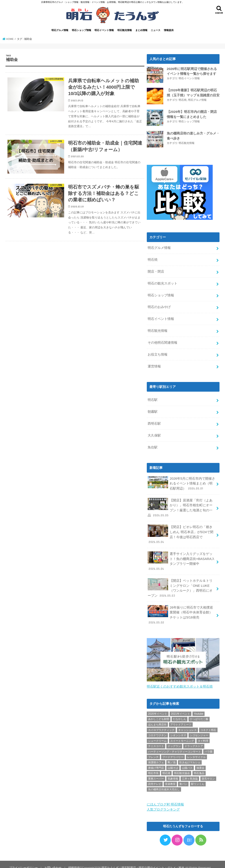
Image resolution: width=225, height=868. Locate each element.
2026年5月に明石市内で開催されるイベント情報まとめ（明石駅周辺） (181, 480)
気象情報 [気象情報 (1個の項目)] (173, 772)
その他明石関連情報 (162, 341)
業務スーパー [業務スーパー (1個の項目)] (156, 772)
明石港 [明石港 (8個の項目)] (166, 767)
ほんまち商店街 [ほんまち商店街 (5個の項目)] (157, 718)
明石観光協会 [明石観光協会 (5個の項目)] (182, 767)
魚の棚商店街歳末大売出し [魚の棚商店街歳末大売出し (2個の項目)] (164, 783)
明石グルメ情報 (60, 30)
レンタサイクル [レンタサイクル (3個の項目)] (196, 751)
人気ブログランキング (163, 803)
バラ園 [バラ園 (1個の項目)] (209, 745)
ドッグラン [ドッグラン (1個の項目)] (174, 740)
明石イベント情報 (104, 30)
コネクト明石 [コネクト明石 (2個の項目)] (208, 724)
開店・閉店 (156, 271)
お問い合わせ (53, 861)
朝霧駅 (153, 409)
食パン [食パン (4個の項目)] (183, 778)
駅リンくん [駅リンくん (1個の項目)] (198, 778)
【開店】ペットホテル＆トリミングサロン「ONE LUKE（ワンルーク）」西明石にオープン (180, 583)
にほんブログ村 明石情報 (165, 798)
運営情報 (154, 364)
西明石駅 (154, 421)
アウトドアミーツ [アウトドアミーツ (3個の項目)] (181, 718)
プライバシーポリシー (23, 861)
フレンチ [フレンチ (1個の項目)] (153, 751)
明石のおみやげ (159, 306)
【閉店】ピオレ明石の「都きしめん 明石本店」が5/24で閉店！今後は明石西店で (180, 530)
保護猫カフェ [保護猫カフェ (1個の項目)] (156, 756)
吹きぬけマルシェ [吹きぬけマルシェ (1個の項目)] (190, 756)
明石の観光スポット (162, 283)
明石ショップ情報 (82, 30)
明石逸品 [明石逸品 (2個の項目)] (199, 767)
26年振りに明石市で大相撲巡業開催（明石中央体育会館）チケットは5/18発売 (180, 609)
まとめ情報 (141, 30)
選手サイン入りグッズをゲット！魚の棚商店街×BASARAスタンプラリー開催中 (181, 556)
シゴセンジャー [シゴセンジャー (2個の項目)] (199, 729)
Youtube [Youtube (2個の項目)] (199, 707)
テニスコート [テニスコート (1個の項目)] (156, 740)
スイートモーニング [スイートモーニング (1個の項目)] (182, 734)
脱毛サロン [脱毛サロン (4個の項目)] (208, 772)
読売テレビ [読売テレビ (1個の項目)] (155, 778)
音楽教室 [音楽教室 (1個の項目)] (170, 778)
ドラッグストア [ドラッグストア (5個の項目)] (194, 740)
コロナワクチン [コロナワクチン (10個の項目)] (157, 729)
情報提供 (169, 30)
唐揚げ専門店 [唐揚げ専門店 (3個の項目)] (156, 762)
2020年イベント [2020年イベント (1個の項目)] (158, 707)
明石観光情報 (125, 30)
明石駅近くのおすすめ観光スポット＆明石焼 (180, 680)
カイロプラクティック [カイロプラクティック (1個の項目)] (161, 724)
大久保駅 (154, 432)
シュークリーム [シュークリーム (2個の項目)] (157, 734)
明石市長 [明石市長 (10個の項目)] (153, 767)
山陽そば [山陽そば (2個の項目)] (173, 762)
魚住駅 (153, 444)
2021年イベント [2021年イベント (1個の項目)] (181, 707)
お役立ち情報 (158, 352)
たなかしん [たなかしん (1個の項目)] (180, 713)
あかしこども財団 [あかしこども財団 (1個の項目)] (159, 713)
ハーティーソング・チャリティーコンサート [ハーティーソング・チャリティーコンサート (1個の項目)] (174, 745)
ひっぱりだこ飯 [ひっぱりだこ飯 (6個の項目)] (199, 713)
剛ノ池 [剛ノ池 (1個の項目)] (172, 756)
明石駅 (153, 397)
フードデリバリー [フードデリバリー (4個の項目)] (173, 751)
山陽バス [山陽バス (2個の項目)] (187, 762)
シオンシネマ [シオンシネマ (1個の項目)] (178, 729)
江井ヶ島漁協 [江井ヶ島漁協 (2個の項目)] (190, 772)
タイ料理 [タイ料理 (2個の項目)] (203, 734)
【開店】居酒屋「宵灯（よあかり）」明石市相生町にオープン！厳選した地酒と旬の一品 (180, 504)
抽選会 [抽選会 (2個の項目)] (200, 762)
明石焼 (183, 99)
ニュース (156, 30)
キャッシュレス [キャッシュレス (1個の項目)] (187, 724)
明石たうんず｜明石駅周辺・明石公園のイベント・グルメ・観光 (142, 861)
